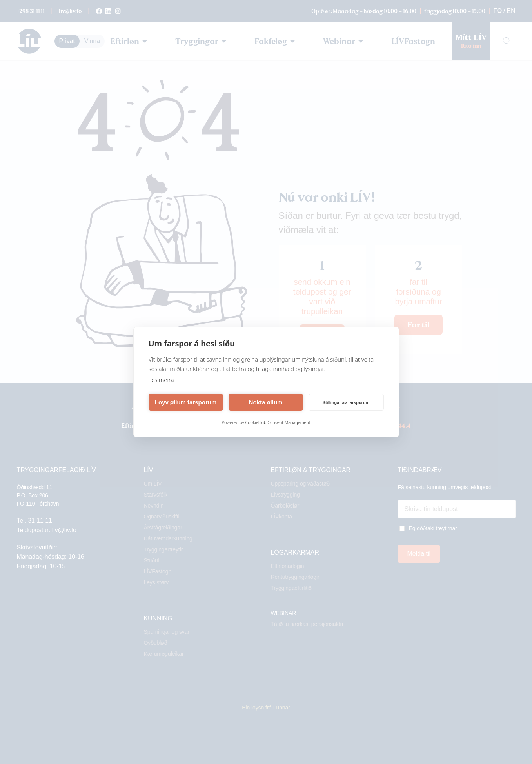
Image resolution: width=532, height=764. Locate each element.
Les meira (161, 380)
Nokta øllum (266, 402)
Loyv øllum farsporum (186, 402)
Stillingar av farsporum (346, 402)
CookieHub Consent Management (278, 422)
